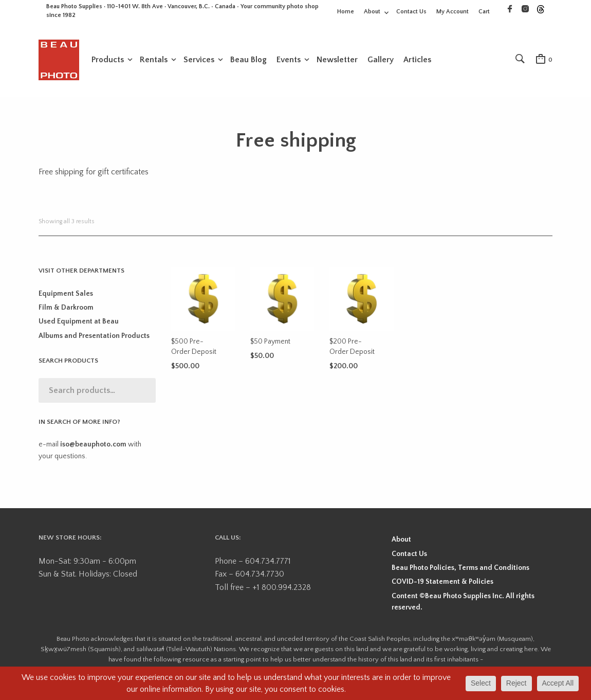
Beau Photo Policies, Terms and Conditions (460, 570)
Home (346, 12)
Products (108, 60)
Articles (417, 60)
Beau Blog (248, 60)
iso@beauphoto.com (93, 446)
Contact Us (411, 12)
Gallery (381, 60)
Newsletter (337, 60)
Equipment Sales (66, 295)
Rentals (154, 60)
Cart (484, 12)
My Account (453, 12)
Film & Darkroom (66, 310)
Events (289, 60)
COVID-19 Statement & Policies (442, 584)
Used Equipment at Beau (79, 324)
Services (199, 60)
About (372, 12)
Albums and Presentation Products (94, 338)
